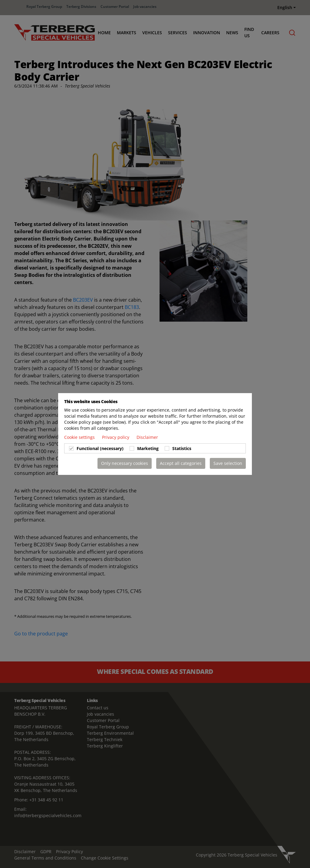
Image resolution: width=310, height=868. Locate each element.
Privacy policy (116, 437)
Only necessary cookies (125, 463)
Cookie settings (80, 437)
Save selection (228, 463)
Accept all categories (181, 463)
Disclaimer (147, 437)
